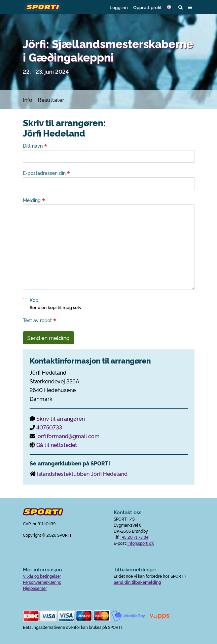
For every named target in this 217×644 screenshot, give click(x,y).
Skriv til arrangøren (61, 418)
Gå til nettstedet (57, 445)
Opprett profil (147, 7)
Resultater (51, 100)
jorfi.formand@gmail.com (68, 436)
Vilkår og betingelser (42, 576)
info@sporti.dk (141, 543)
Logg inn (119, 7)
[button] (170, 7)
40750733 (49, 427)
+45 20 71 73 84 (134, 537)
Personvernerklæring (42, 582)
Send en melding (48, 338)
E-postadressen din (46, 173)
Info (28, 100)
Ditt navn (35, 146)
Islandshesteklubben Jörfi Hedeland (82, 473)
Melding (34, 200)
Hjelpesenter (35, 588)
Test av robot (40, 320)
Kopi (34, 300)
